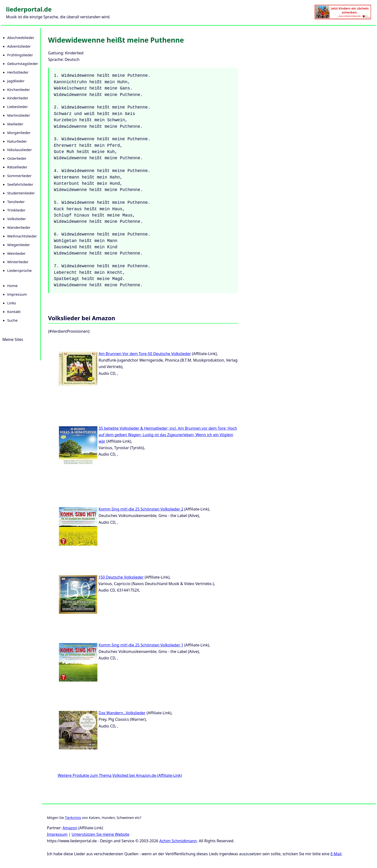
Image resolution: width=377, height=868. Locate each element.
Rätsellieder (17, 167)
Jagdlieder (16, 81)
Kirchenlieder (19, 89)
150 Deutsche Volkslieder (121, 577)
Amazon (70, 828)
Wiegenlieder (19, 245)
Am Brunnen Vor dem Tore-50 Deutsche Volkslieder (145, 354)
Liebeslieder (18, 107)
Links (12, 303)
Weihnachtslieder (22, 236)
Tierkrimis (73, 818)
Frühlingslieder (20, 55)
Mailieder (15, 124)
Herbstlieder (18, 72)
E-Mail (336, 854)
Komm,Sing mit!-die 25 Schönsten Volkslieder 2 (141, 509)
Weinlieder (16, 253)
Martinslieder (19, 115)
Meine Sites (13, 339)
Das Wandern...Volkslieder (122, 713)
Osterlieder (17, 158)
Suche (12, 320)
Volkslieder (17, 219)
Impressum (17, 294)
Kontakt (14, 312)
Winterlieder (18, 262)
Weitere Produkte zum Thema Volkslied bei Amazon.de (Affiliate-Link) (120, 775)
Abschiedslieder (21, 38)
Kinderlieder (18, 98)
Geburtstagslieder (23, 64)
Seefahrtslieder (20, 184)
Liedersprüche (19, 270)
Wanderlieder (19, 227)
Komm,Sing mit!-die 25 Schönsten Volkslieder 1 (141, 645)
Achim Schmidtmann (178, 841)
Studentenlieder (21, 193)
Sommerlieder (19, 176)
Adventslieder (19, 46)
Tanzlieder (16, 202)
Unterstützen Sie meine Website (101, 834)
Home (12, 286)
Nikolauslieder (19, 150)
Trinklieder (16, 210)
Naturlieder (17, 141)
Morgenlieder (19, 133)
